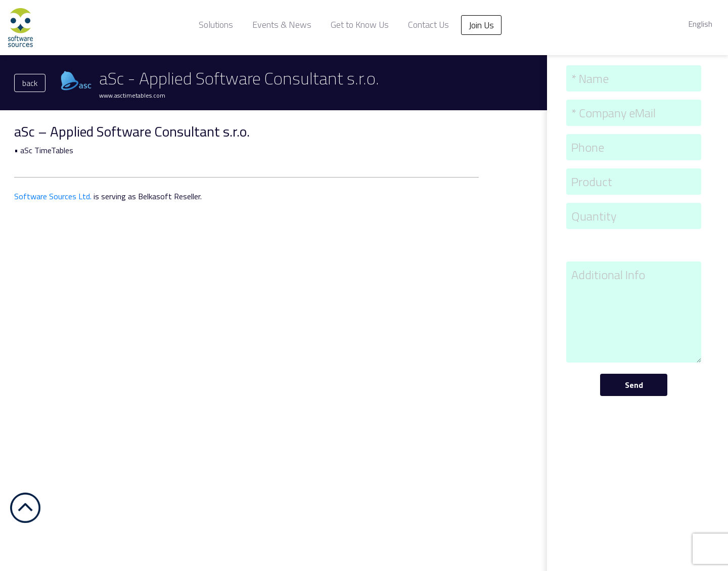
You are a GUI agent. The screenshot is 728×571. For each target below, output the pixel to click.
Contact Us (428, 25)
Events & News (282, 25)
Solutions (216, 25)
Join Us (481, 25)
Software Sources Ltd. (53, 196)
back (30, 83)
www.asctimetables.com (132, 95)
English (700, 24)
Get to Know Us (360, 25)
